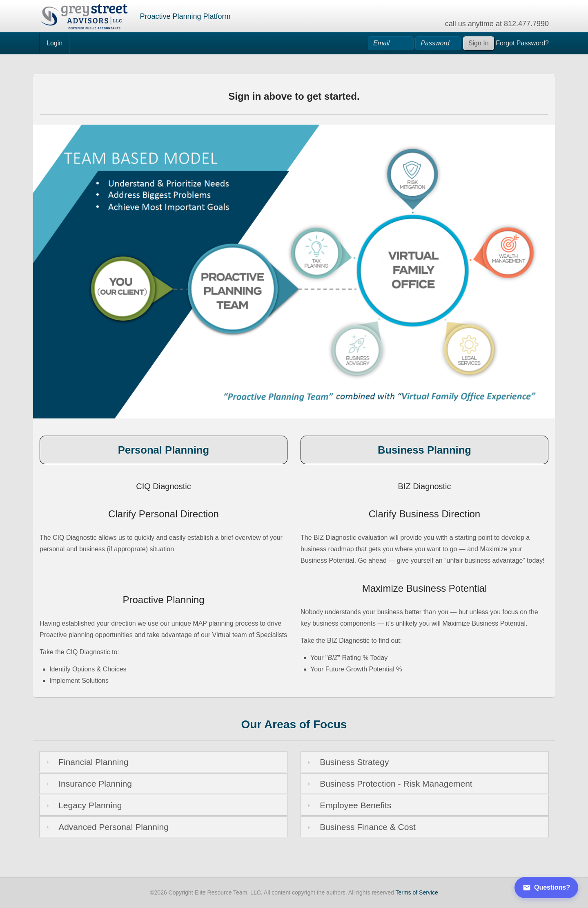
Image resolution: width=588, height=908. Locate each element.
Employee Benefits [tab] (349, 805)
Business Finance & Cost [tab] (361, 827)
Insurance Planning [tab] (88, 784)
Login (55, 43)
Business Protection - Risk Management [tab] (389, 784)
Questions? (546, 888)
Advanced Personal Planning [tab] (106, 827)
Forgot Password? (522, 43)
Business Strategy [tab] (347, 762)
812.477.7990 (526, 24)
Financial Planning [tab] (86, 762)
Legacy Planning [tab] (83, 805)
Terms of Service (417, 892)
